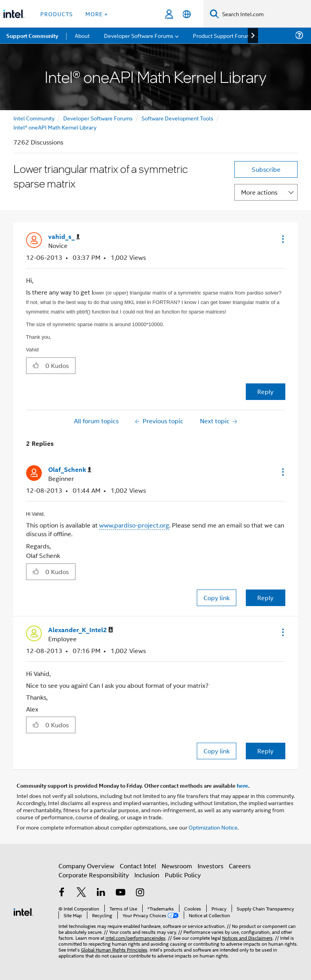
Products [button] (57, 14)
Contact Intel (138, 866)
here (242, 785)
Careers (240, 866)
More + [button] (97, 14)
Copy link (217, 598)
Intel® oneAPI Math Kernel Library (55, 127)
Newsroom (177, 866)
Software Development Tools (177, 118)
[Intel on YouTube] (121, 893)
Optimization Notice (213, 827)
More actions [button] (259, 192)
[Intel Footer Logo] (23, 911)
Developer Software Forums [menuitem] (139, 35)
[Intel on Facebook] (62, 893)
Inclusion (147, 875)
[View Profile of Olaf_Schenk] (70, 470)
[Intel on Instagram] (140, 893)
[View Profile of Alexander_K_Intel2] (81, 630)
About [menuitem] (82, 35)
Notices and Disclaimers (247, 938)
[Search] (214, 14)
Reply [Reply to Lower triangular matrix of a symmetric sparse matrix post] (265, 391)
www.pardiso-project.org (134, 525)
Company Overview (86, 866)
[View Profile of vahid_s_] (64, 237)
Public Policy (183, 875)
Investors (210, 866)
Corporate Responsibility (94, 875)
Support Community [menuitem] (32, 36)
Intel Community (34, 118)
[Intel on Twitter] (81, 893)
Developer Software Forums (98, 118)
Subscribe (266, 169)
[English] (187, 14)
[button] (282, 239)
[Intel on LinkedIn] (101, 893)
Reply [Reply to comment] (265, 598)
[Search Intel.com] (265, 14)
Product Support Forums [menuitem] (223, 35)
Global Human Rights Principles (114, 949)
